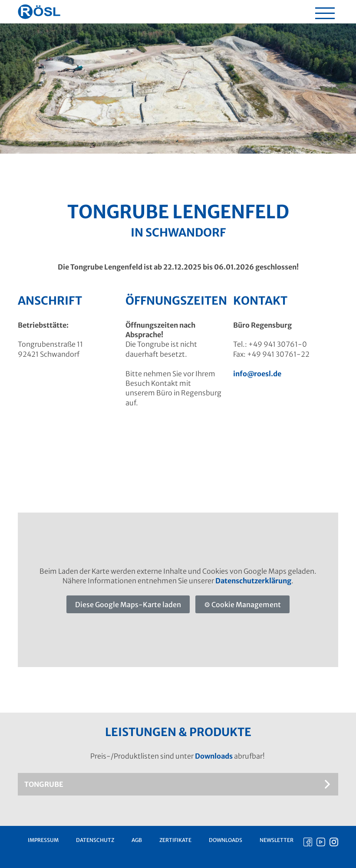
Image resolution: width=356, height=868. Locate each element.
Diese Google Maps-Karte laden (128, 605)
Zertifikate (175, 840)
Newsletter (277, 840)
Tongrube (44, 784)
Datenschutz (95, 840)
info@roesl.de (257, 374)
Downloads (214, 756)
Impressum (43, 840)
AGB (137, 840)
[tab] (178, 784)
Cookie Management (246, 605)
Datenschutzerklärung (253, 581)
